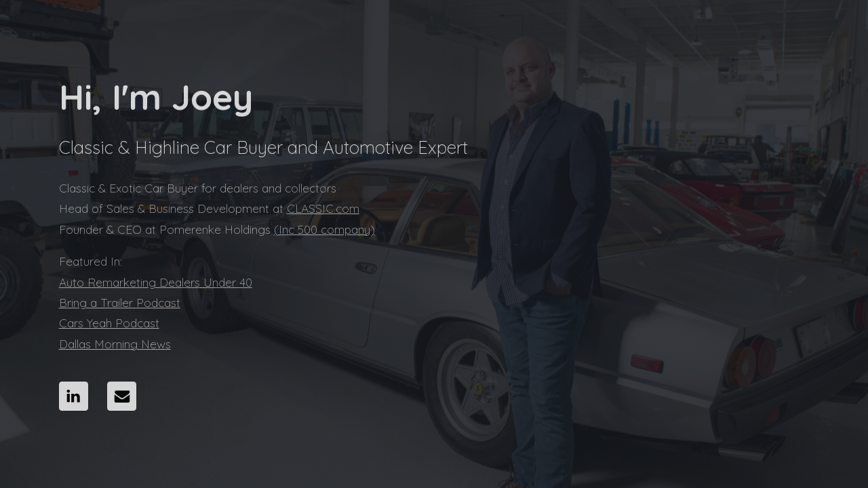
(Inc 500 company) (324, 229)
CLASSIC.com (323, 208)
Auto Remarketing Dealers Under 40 (156, 282)
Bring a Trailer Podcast (120, 303)
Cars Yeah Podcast (109, 323)
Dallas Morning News (115, 344)
